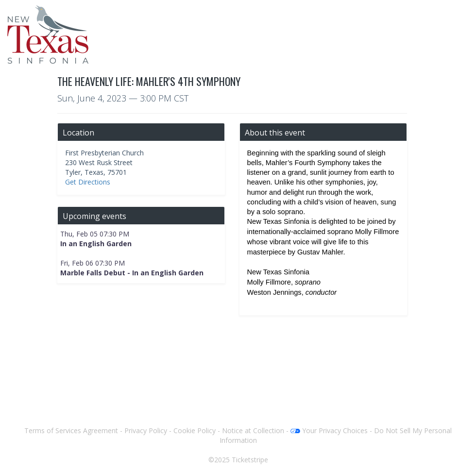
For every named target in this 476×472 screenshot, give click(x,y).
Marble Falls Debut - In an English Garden (132, 273)
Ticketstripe (250, 460)
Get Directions (88, 182)
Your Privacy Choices (329, 430)
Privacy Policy (146, 430)
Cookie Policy (195, 430)
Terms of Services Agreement (71, 430)
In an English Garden (96, 244)
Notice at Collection (253, 430)
